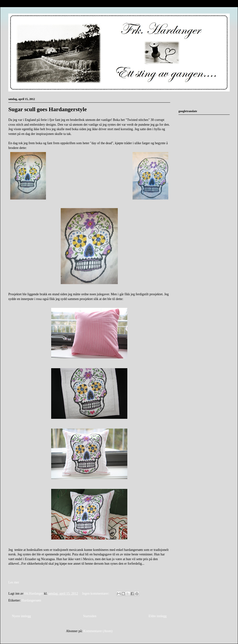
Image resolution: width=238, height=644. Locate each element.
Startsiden (90, 616)
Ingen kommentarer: (96, 594)
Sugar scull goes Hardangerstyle (48, 109)
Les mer (14, 582)
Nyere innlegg (21, 616)
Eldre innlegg (158, 616)
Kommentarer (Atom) (98, 631)
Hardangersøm (31, 600)
